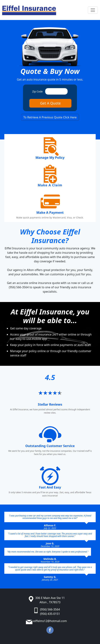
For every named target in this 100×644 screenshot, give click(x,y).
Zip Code (38, 91)
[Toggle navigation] (93, 10)
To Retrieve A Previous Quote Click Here (50, 117)
